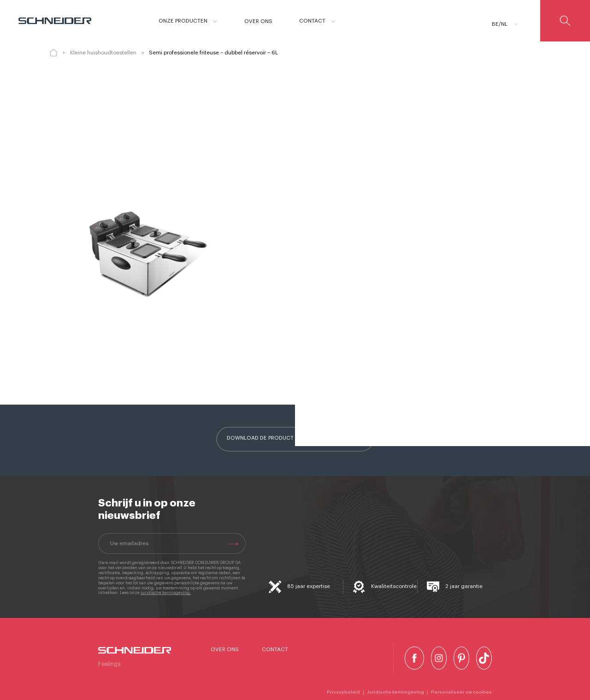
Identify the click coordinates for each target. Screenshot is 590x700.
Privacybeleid (343, 692)
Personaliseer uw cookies (461, 692)
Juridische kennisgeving (395, 692)
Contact (275, 649)
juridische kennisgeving (166, 593)
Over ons (225, 649)
